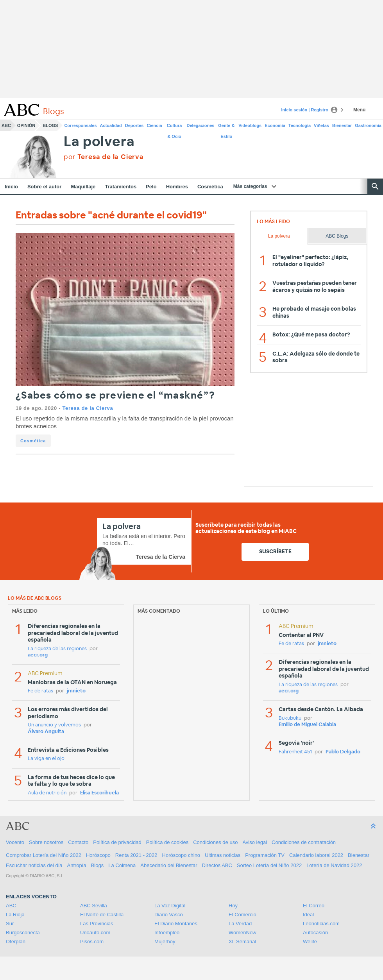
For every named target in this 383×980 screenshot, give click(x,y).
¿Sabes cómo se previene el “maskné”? (115, 396)
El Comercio (243, 915)
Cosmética (210, 187)
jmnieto (76, 691)
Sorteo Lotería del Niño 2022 (269, 865)
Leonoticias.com (321, 924)
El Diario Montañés (176, 924)
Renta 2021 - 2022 (136, 855)
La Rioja (15, 915)
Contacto (78, 842)
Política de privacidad (117, 842)
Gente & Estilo (226, 127)
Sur (10, 924)
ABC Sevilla (94, 906)
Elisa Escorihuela (99, 793)
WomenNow (243, 933)
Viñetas (321, 125)
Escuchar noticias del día (34, 865)
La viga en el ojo (46, 759)
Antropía (77, 865)
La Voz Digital (170, 906)
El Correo (314, 906)
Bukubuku (290, 718)
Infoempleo (167, 933)
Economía (275, 125)
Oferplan (16, 942)
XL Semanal (242, 942)
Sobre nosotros (46, 842)
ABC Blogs (337, 236)
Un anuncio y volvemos (54, 725)
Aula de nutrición (47, 793)
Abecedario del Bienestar (169, 865)
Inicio (11, 187)
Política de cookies (167, 842)
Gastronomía (368, 125)
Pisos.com (92, 942)
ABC (6, 125)
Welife (310, 942)
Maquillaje (83, 187)
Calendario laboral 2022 (316, 855)
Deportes (134, 125)
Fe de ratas (40, 691)
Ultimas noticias (223, 855)
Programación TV (265, 855)
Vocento (15, 842)
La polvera (99, 142)
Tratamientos (121, 187)
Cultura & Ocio (174, 127)
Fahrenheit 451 (295, 752)
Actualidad (111, 125)
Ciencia (155, 125)
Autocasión (315, 933)
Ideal (308, 915)
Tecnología (300, 125)
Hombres (177, 187)
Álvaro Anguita (46, 732)
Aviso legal (255, 842)
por (104, 157)
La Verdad (240, 924)
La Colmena (122, 865)
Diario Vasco (169, 915)
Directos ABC (217, 865)
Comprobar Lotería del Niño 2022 (44, 855)
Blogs (50, 125)
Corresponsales (80, 125)
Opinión (26, 125)
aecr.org (38, 655)
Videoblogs (250, 125)
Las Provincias (97, 924)
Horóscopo (98, 855)
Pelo (151, 187)
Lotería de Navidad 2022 (334, 865)
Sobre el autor (44, 187)
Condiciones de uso (215, 842)
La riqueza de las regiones (57, 649)
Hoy (233, 906)
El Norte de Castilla (102, 915)
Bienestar (342, 125)
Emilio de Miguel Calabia (307, 725)
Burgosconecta (23, 933)
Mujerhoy (165, 942)
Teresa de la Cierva (88, 408)
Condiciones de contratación (304, 842)
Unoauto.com (95, 933)
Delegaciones (201, 125)
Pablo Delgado (343, 752)
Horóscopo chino (181, 855)
